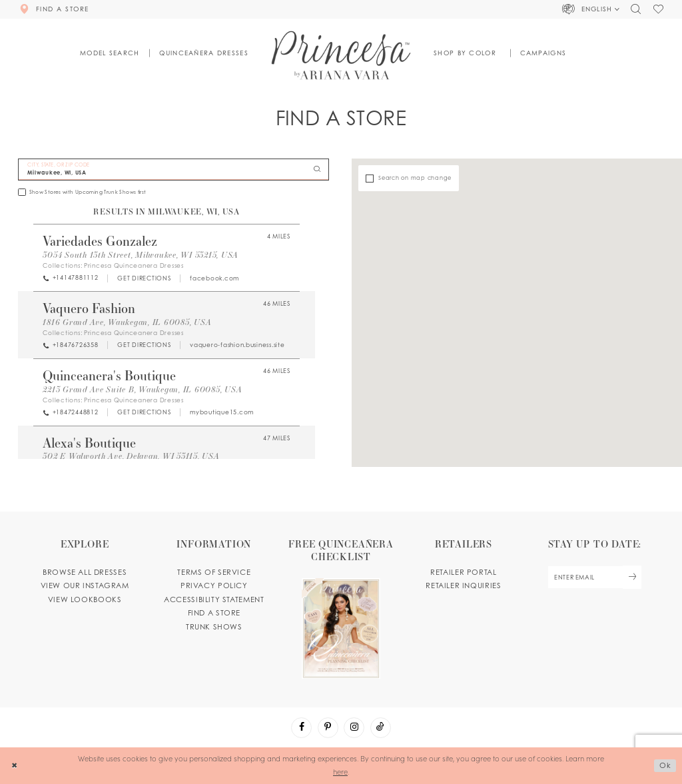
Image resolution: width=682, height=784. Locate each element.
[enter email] (594, 577)
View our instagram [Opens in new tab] (85, 586)
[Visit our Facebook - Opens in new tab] (301, 728)
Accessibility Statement (214, 599)
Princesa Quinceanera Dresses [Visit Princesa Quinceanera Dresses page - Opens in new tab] (134, 265)
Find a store (214, 613)
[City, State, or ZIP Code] (173, 170)
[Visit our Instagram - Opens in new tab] (354, 728)
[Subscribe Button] (632, 577)
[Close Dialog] (14, 765)
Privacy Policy (214, 586)
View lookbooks (85, 599)
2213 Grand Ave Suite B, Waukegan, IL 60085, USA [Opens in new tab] (142, 389)
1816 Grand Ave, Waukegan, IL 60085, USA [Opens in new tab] (127, 322)
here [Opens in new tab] (340, 771)
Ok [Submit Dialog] (665, 765)
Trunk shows (214, 627)
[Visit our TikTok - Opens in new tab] (381, 728)
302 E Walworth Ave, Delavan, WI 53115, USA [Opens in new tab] (131, 456)
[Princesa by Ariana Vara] (341, 55)
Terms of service (214, 572)
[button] (591, 9)
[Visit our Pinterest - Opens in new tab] (328, 728)
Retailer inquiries (463, 586)
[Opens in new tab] (144, 278)
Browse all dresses (85, 572)
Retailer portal (463, 572)
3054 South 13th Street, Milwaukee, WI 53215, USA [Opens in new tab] (141, 254)
